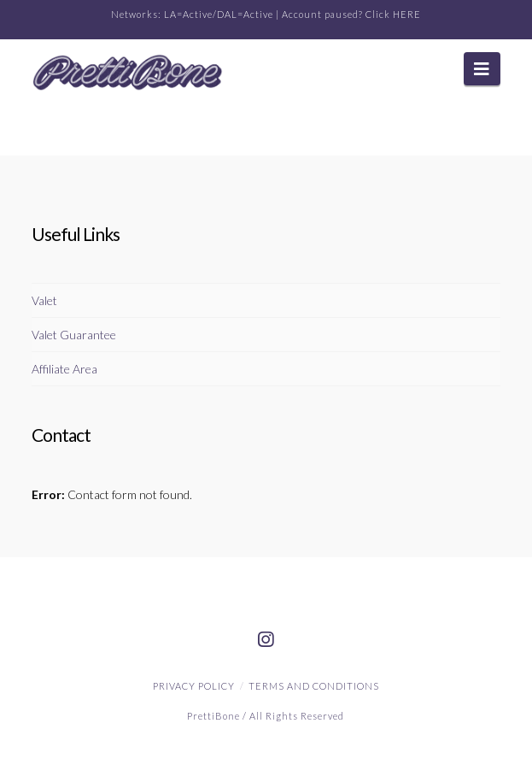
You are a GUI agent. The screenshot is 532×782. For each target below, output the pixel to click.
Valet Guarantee (74, 335)
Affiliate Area (64, 369)
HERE (407, 14)
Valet (44, 300)
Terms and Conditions (314, 686)
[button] (482, 69)
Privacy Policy (194, 686)
